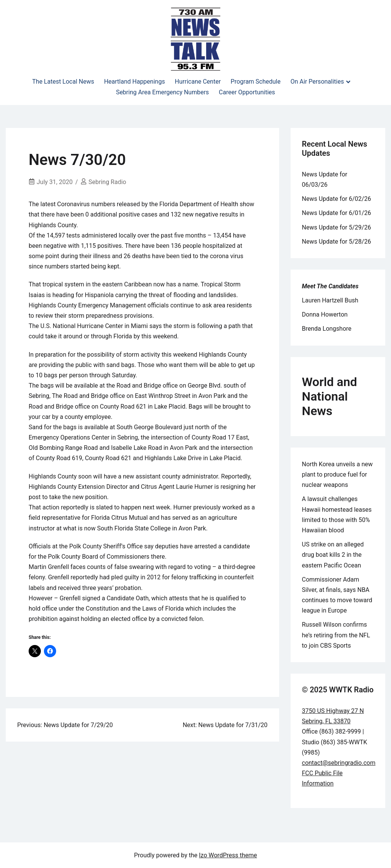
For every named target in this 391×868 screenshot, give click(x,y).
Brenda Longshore (327, 329)
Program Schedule (256, 82)
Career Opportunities (247, 92)
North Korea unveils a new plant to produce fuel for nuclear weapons (338, 474)
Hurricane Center (198, 82)
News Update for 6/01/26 (337, 213)
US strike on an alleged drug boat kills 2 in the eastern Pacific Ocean (333, 555)
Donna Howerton (325, 314)
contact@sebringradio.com (339, 763)
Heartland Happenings (134, 82)
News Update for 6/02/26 (337, 199)
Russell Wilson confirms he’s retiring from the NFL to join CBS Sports (336, 635)
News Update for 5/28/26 (337, 242)
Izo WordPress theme (228, 855)
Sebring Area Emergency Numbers (162, 92)
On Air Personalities (317, 82)
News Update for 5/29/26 (337, 227)
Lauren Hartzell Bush (330, 300)
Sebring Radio (107, 182)
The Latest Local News (63, 82)
